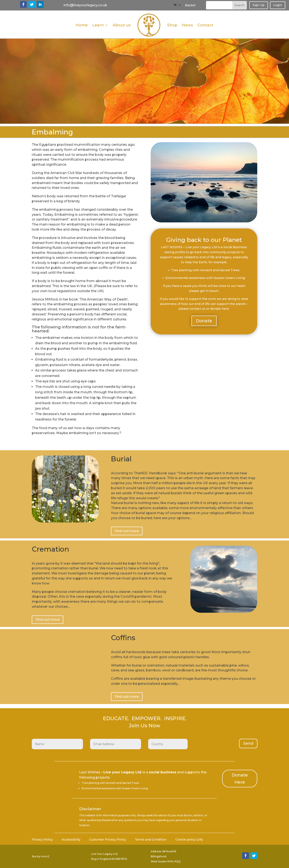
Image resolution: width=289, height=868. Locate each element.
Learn (98, 25)
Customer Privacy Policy (108, 840)
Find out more (127, 531)
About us (122, 25)
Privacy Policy (42, 840)
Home (82, 25)
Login (278, 5)
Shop (172, 25)
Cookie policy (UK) (189, 840)
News (187, 25)
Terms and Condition (151, 840)
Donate (204, 321)
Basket (190, 5)
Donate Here (240, 779)
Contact (205, 25)
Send (248, 743)
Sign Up (259, 5)
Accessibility (71, 840)
